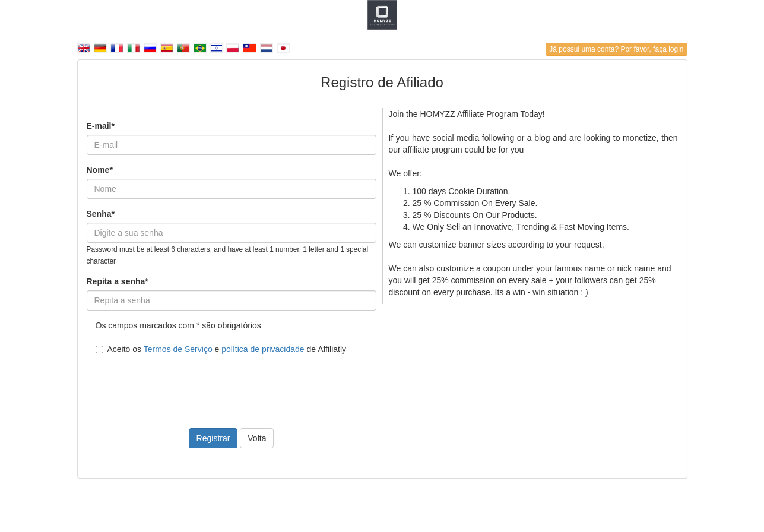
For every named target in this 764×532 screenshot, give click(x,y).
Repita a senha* (118, 281)
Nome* (100, 170)
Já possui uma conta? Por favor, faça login (616, 49)
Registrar (213, 438)
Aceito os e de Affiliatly (221, 349)
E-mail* (101, 126)
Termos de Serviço (178, 349)
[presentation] (177, 384)
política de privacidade (263, 349)
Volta (257, 438)
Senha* (101, 214)
